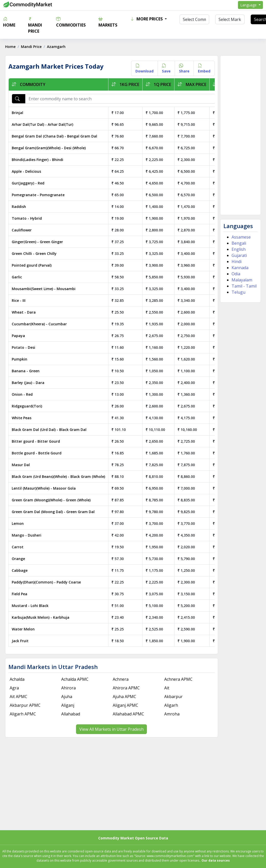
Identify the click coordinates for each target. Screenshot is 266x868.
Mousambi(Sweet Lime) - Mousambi (44, 289)
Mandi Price (35, 25)
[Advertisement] (240, 135)
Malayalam (242, 280)
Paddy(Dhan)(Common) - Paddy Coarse (46, 582)
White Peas (22, 418)
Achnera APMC (178, 679)
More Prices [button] (147, 19)
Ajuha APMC (124, 697)
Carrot (18, 547)
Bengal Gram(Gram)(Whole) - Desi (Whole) (49, 148)
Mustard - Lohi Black (30, 606)
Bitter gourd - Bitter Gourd (36, 441)
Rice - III (19, 300)
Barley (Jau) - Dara (28, 383)
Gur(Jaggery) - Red (28, 183)
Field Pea (20, 594)
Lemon (18, 523)
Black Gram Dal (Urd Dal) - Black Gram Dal (49, 430)
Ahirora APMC (126, 688)
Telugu (238, 292)
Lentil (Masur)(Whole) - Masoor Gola (44, 488)
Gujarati (239, 255)
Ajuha (67, 697)
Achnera (121, 679)
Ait (167, 688)
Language (249, 5)
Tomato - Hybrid (27, 218)
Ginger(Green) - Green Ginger (37, 242)
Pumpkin (20, 359)
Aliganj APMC (125, 705)
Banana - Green (26, 371)
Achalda (17, 679)
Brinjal (17, 113)
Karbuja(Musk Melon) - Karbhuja (41, 617)
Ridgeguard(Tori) (27, 406)
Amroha (172, 714)
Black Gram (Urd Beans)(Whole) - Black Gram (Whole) (58, 476)
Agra (14, 688)
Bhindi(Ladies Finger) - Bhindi (37, 160)
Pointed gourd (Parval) (32, 265)
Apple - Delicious (26, 171)
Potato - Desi (23, 347)
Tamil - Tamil (244, 286)
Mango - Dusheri (27, 535)
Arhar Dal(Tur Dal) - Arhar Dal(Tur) (42, 124)
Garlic (17, 277)
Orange (18, 559)
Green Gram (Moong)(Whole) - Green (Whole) (51, 500)
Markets (108, 22)
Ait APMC (18, 697)
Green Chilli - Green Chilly (34, 253)
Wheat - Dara (24, 312)
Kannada (240, 268)
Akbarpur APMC (25, 705)
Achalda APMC (75, 679)
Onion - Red (22, 394)
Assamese (241, 237)
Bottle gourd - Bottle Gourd (37, 453)
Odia (236, 274)
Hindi (237, 262)
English (239, 249)
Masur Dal (21, 465)
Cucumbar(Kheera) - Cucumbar (39, 324)
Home (9, 22)
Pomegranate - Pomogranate (38, 195)
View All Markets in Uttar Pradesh (111, 729)
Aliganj (68, 705)
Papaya (18, 336)
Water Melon (23, 629)
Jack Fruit (20, 641)
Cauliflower (22, 230)
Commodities (71, 22)
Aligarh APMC (23, 714)
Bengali (239, 243)
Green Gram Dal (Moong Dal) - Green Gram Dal (53, 512)
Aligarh (171, 705)
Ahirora (68, 688)
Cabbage (20, 570)
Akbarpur (173, 697)
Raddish (19, 207)
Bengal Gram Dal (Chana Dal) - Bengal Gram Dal (54, 136)
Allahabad (71, 714)
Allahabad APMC (128, 714)
